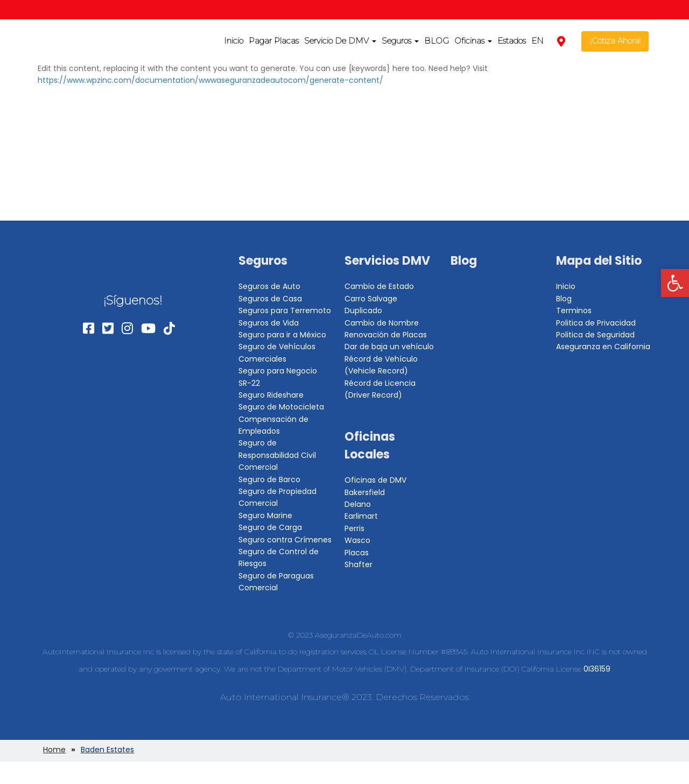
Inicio (234, 41)
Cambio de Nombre (382, 323)
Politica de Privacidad (596, 323)
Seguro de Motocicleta (281, 407)
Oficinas (473, 41)
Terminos (574, 310)
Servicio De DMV (340, 41)
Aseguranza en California (603, 347)
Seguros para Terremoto (285, 310)
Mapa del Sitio (599, 261)
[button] (675, 283)
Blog (464, 261)
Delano (358, 504)
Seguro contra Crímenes (285, 540)
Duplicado (363, 310)
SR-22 (249, 383)
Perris (354, 528)
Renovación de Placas (386, 335)
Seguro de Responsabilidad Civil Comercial (277, 455)
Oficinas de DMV (375, 480)
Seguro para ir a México (282, 335)
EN (537, 41)
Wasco (357, 540)
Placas (357, 553)
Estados (512, 41)
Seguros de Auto (269, 286)
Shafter (358, 564)
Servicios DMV (387, 261)
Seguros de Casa (270, 299)
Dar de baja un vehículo (389, 347)
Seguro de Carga (270, 527)
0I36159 (597, 669)
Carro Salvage (371, 299)
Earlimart (361, 516)
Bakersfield (365, 492)
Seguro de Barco (269, 479)
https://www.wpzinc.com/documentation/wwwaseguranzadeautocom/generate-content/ (210, 80)
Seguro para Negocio (278, 371)
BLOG (437, 41)
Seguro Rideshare (271, 395)
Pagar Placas (274, 41)
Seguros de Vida (269, 323)
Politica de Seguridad (595, 335)
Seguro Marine (265, 515)
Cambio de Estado (379, 286)
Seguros (400, 41)
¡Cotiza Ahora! (615, 41)
